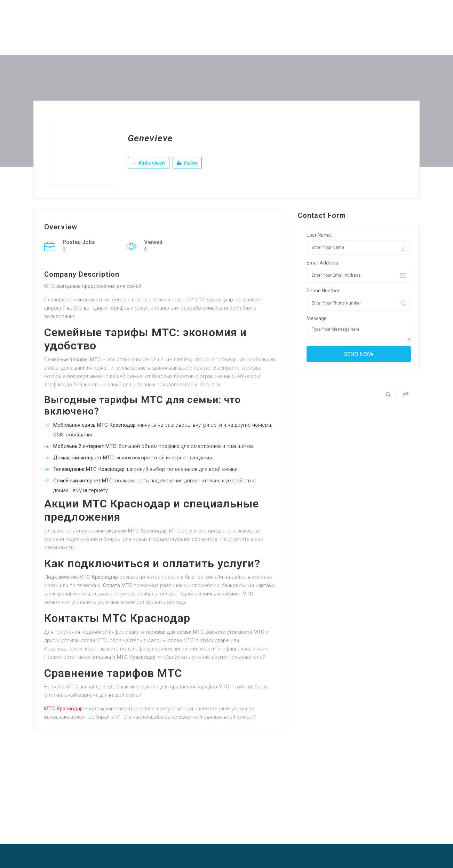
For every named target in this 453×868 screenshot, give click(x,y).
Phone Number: (324, 291)
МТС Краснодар (63, 709)
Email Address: (323, 263)
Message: (317, 318)
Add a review (149, 163)
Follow (187, 163)
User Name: (319, 235)
